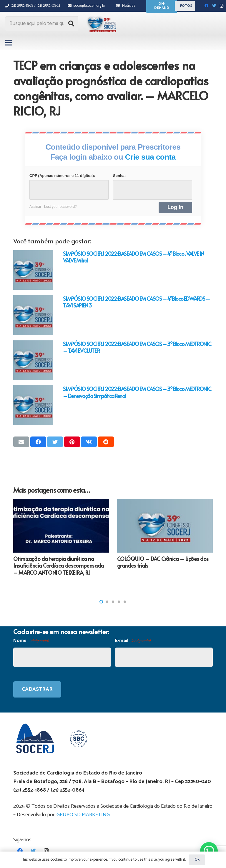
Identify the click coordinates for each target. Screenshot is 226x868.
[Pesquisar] (71, 24)
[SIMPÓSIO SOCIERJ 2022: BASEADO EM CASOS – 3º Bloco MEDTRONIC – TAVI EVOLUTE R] (33, 360)
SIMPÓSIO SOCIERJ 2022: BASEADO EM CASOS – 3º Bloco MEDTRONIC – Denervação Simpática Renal (137, 392)
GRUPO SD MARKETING (83, 815)
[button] (101, 602)
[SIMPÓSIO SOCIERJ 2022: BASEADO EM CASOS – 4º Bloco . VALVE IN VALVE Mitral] (33, 270)
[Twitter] (214, 6)
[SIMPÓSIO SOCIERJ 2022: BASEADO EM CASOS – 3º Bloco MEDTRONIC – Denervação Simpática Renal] (33, 405)
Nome (31, 641)
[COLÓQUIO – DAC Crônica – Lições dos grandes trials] (165, 526)
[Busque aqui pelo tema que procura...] (42, 24)
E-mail (133, 641)
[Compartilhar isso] (38, 442)
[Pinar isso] (72, 442)
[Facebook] (207, 6)
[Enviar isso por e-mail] (21, 442)
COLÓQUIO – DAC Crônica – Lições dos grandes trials (163, 562)
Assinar (35, 207)
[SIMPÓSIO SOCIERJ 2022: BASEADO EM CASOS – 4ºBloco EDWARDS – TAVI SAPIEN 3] (33, 315)
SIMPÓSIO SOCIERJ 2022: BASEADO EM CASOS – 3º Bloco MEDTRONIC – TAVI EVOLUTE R (137, 347)
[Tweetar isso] (55, 442)
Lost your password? (60, 207)
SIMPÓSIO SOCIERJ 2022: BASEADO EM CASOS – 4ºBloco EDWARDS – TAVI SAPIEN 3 (136, 302)
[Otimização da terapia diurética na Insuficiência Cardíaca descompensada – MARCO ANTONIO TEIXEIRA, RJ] (61, 526)
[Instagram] (222, 6)
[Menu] (9, 43)
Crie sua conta (150, 157)
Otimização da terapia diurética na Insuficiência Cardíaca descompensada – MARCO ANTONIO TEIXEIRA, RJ (59, 566)
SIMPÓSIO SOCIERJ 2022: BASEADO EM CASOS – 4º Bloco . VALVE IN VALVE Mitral (133, 257)
